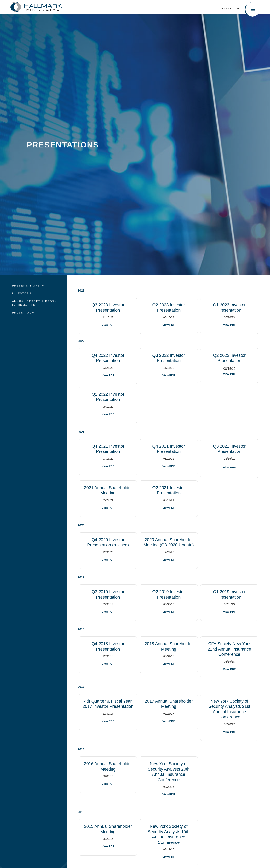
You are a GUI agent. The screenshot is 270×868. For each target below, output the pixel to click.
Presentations (28, 292)
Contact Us (230, 9)
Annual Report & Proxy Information (34, 310)
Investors (22, 300)
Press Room (23, 319)
